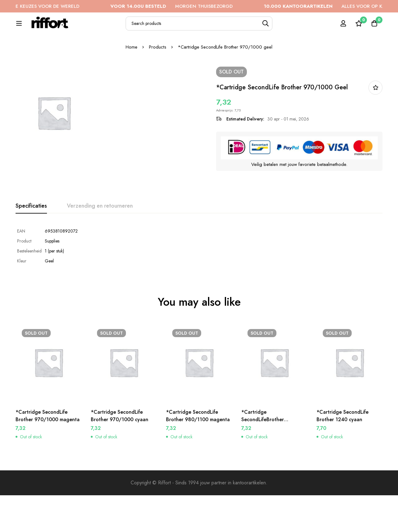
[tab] (31, 243)
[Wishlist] (359, 27)
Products (158, 84)
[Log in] (343, 27)
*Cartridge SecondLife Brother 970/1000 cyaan (120, 452)
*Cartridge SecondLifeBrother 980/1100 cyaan (263, 456)
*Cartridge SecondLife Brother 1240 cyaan (342, 452)
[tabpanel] (199, 283)
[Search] (280, 27)
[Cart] (374, 27)
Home (132, 84)
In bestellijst (375, 124)
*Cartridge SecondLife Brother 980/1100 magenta (198, 452)
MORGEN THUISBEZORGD (187, 6)
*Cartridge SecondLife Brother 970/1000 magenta (48, 452)
